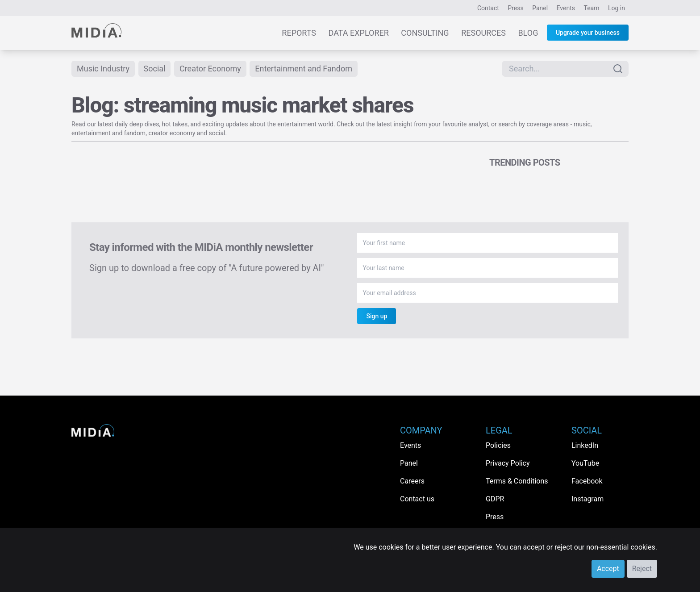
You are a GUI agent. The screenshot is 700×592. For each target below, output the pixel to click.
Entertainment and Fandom (304, 69)
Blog (528, 33)
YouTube (585, 463)
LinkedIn (585, 445)
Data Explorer (359, 33)
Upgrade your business (588, 33)
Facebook (587, 481)
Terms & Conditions (517, 481)
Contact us (417, 499)
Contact (488, 8)
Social (155, 69)
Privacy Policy (508, 463)
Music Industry (103, 69)
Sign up (377, 316)
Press (515, 8)
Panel (540, 8)
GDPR (495, 499)
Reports (299, 33)
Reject (642, 569)
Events (566, 8)
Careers (412, 481)
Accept (608, 569)
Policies (498, 445)
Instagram (587, 499)
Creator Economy (210, 69)
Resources (483, 33)
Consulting (425, 33)
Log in (617, 8)
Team (592, 8)
